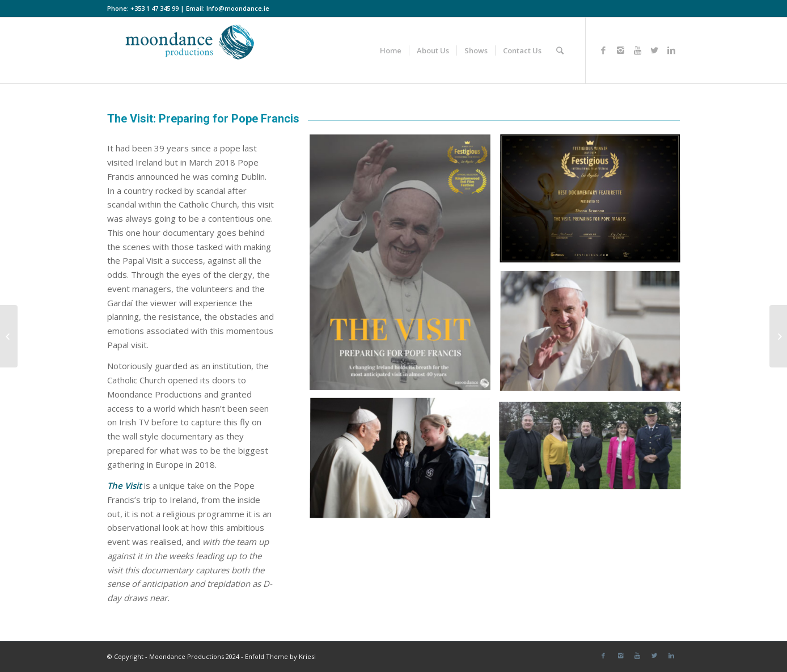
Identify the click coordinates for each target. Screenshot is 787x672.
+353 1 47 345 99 (155, 8)
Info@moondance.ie (238, 8)
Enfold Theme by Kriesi (280, 656)
